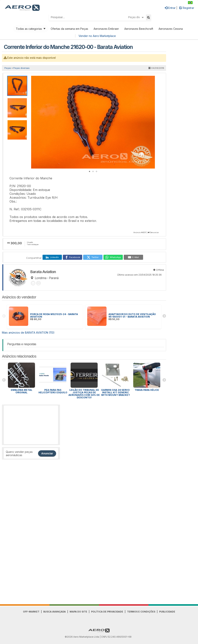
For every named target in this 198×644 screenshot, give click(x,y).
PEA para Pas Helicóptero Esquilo (53, 391)
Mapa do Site (78, 612)
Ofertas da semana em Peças (69, 29)
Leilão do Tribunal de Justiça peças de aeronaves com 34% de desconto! (84, 394)
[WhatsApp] (113, 257)
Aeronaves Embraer (106, 29)
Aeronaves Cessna (171, 29)
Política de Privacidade (107, 612)
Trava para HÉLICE (147, 390)
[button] (151, 79)
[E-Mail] (133, 257)
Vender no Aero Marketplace (97, 36)
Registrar (187, 8)
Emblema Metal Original (22, 391)
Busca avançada (55, 612)
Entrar (170, 8)
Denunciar (154, 232)
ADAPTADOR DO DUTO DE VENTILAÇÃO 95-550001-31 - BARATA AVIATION (132, 315)
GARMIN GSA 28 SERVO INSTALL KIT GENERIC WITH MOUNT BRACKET (116, 392)
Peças (8, 68)
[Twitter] (93, 257)
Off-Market (31, 612)
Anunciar (47, 453)
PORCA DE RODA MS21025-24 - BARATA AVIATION (54, 315)
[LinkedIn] (52, 257)
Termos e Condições (141, 612)
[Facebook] (73, 257)
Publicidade (167, 612)
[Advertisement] (31, 425)
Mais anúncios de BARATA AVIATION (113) (28, 333)
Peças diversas (21, 68)
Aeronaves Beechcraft (139, 29)
